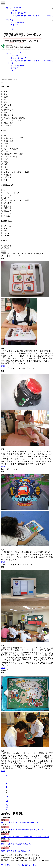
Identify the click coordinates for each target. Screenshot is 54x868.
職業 (6, 164)
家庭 (6, 162)
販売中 (7, 248)
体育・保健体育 (11, 157)
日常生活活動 (10, 113)
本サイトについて (13, 8)
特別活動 (8, 175)
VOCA (7, 198)
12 (7, 801)
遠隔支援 (8, 211)
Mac (6, 228)
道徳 (6, 170)
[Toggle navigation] (3, 3)
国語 (6, 136)
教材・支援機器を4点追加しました (16, 851)
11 (7, 799)
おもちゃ (8, 206)
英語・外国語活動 (12, 149)
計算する (8, 105)
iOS (5, 231)
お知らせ (14, 11)
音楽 (6, 151)
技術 (6, 159)
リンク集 (10, 29)
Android (7, 233)
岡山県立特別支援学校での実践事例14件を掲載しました (25, 837)
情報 (6, 167)
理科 (6, 143)
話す (6, 97)
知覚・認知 (9, 123)
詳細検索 (10, 20)
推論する (8, 107)
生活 (6, 146)
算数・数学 (9, 141)
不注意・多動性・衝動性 (14, 118)
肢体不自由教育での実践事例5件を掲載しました (22, 822)
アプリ (7, 190)
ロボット (8, 213)
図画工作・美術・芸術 (13, 154)
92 (7, 807)
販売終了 (8, 246)
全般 (6, 180)
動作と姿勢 (9, 110)
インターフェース (12, 193)
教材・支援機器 (17, 22)
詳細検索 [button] (10, 63)
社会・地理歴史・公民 (13, 138)
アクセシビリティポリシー (29, 865)
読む (6, 99)
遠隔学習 (8, 126)
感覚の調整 (9, 115)
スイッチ (8, 195)
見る (6, 92)
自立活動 (8, 177)
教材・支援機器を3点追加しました (16, 844)
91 (7, 805)
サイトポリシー (8, 865)
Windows (7, 226)
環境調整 (8, 203)
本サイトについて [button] (13, 53)
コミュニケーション (12, 120)
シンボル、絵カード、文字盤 (16, 200)
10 (7, 796)
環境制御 (8, 208)
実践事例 (14, 25)
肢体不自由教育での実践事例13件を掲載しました (22, 830)
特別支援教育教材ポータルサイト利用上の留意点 (32, 16)
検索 (3, 251)
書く (6, 102)
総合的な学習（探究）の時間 (16, 172)
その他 (7, 216)
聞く (6, 94)
